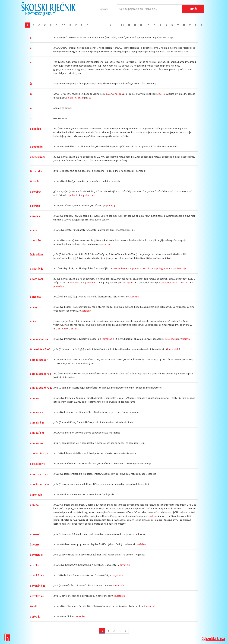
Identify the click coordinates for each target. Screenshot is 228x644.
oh (111, 94)
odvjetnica (117, 575)
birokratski (173, 349)
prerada (136, 268)
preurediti (75, 282)
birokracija (109, 339)
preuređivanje (120, 268)
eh (71, 98)
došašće (141, 544)
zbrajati (75, 328)
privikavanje (179, 268)
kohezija (135, 296)
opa (121, 94)
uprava (186, 339)
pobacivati (89, 195)
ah (68, 98)
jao (160, 94)
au (107, 94)
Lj (122, 25)
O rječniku (103, 9)
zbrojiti (62, 328)
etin (108, 244)
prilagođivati (168, 282)
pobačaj (111, 205)
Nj (142, 25)
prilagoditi (128, 282)
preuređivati (92, 282)
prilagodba (162, 268)
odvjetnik (125, 565)
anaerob (151, 606)
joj (164, 94)
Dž (63, 25)
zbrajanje (86, 311)
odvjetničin (119, 585)
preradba (147, 268)
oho (115, 94)
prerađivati (59, 286)
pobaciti (74, 195)
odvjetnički (119, 596)
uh (83, 98)
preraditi (184, 282)
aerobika (81, 616)
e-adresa (153, 516)
